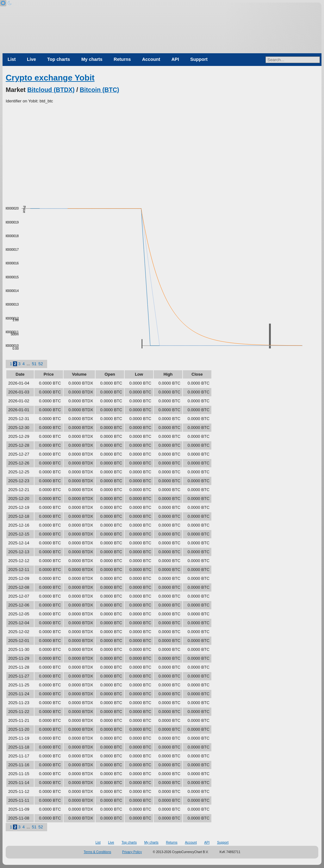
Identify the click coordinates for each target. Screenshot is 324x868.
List (12, 59)
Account (151, 59)
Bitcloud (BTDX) (51, 90)
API (175, 59)
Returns (122, 59)
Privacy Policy (132, 852)
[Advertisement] (162, 152)
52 (40, 364)
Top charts (59, 59)
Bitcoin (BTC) (100, 90)
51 (34, 364)
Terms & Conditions (98, 852)
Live (31, 59)
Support (199, 59)
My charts (92, 59)
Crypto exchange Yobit (50, 78)
